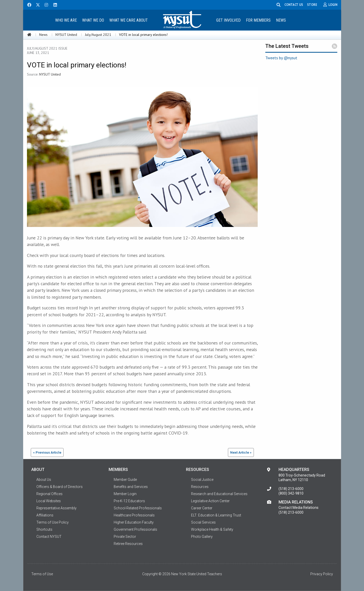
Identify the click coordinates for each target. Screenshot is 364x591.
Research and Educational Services (219, 494)
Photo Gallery (202, 537)
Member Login (125, 494)
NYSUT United (66, 35)
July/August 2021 (98, 35)
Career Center (202, 508)
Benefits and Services (131, 487)
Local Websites (49, 501)
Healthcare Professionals (134, 515)
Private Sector (125, 537)
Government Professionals (135, 529)
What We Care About (129, 20)
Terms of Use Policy (53, 522)
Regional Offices (49, 494)
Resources (200, 487)
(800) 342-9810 (291, 493)
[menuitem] (66, 20)
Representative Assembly (56, 508)
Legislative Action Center (210, 501)
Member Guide (125, 480)
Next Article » (241, 452)
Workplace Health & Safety (212, 529)
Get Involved (228, 20)
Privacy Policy (322, 574)
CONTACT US (294, 5)
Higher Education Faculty (134, 522)
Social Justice (202, 480)
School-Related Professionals (138, 508)
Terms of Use (42, 574)
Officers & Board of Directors (60, 487)
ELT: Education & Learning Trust (216, 515)
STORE (312, 5)
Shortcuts (44, 529)
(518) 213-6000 (291, 489)
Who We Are (66, 20)
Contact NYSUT (49, 537)
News (281, 20)
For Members (258, 20)
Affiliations (45, 515)
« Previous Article (47, 452)
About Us (44, 480)
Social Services (203, 522)
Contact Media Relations (299, 508)
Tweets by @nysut (281, 58)
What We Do (93, 20)
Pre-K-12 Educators (129, 501)
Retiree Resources (128, 544)
